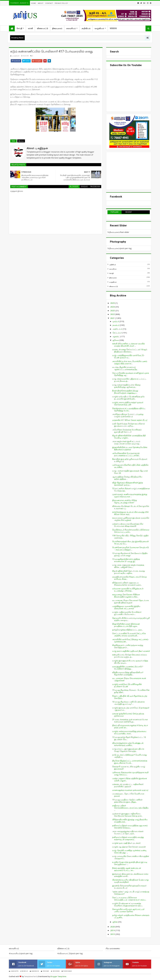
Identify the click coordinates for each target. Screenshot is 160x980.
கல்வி (30, 28)
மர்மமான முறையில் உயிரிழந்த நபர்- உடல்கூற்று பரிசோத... (128, 590)
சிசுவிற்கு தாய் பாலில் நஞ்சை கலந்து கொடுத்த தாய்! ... (128, 646)
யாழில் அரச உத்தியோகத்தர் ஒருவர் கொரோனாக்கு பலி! (128, 403)
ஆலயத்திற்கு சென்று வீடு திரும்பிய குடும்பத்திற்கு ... (127, 478)
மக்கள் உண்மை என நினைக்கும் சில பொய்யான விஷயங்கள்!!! (128, 525)
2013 (113, 934)
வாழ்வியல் (99, 28)
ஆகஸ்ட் (116, 336)
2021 (113, 318)
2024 (113, 307)
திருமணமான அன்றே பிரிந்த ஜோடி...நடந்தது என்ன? (125, 501)
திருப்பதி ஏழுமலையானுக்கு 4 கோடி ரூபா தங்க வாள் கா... (130, 726)
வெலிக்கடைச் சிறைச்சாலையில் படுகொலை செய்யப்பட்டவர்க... (131, 531)
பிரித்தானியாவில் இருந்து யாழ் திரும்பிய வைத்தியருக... (130, 821)
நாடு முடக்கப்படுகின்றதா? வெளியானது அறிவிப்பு (129, 756)
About (41, 3)
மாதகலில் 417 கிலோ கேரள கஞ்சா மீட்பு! (130, 420)
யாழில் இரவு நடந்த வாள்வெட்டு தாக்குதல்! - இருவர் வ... (131, 709)
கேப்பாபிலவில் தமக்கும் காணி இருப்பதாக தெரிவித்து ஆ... (131, 374)
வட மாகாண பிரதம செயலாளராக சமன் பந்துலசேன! (129, 679)
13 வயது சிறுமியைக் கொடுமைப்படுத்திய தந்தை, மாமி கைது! (130, 554)
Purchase (67, 971)
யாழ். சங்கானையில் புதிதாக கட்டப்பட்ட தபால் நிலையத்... (129, 380)
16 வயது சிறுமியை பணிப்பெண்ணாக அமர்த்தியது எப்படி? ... (128, 703)
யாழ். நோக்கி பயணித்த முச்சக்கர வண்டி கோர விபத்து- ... (129, 851)
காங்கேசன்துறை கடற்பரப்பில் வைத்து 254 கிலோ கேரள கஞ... (130, 513)
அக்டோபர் (118, 329)
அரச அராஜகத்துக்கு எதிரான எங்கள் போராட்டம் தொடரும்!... (128, 832)
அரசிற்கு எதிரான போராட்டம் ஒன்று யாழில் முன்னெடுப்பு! (128, 415)
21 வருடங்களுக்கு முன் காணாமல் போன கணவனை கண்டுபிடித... (130, 720)
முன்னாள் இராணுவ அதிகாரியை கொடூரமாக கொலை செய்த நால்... (127, 815)
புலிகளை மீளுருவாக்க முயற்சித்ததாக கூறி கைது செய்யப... (130, 773)
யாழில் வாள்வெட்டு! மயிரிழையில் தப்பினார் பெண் (127, 685)
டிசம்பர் (116, 321)
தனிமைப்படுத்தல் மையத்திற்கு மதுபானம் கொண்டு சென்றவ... (130, 827)
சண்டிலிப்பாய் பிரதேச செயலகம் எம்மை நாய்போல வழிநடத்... (129, 656)
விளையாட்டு (43, 28)
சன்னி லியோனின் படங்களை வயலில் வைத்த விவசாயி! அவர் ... (128, 345)
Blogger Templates (58, 976)
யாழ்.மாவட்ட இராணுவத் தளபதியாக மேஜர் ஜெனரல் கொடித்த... (128, 750)
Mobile (24, 971)
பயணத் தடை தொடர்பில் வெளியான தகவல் (128, 795)
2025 (113, 303)
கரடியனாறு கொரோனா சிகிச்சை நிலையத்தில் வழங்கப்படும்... (126, 596)
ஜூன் (115, 922)
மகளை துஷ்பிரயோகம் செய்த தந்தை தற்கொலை (128, 715)
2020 (113, 927)
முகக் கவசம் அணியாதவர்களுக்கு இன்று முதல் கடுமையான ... (130, 495)
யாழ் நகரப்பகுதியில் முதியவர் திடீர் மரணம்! (131, 651)
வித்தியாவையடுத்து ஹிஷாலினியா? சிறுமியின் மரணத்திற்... (128, 673)
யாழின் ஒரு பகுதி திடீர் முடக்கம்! (126, 843)
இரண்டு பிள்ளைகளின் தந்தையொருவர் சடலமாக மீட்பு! (129, 887)
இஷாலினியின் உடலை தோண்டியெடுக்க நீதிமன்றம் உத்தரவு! (130, 448)
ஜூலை (116, 340)
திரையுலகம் (57, 28)
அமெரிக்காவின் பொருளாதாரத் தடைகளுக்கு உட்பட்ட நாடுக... (126, 454)
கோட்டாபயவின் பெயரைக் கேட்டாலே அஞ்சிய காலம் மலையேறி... (129, 634)
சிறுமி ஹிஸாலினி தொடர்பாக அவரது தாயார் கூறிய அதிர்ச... (129, 572)
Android (34, 971)
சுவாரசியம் (71, 28)
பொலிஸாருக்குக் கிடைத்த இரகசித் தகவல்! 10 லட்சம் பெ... (130, 542)
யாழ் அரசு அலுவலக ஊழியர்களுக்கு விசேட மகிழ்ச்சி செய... (128, 566)
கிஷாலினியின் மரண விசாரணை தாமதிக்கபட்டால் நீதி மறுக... (126, 625)
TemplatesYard (31, 976)
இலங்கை (21, 141)
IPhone (45, 971)
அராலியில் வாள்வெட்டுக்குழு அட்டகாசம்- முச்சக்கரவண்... (131, 640)
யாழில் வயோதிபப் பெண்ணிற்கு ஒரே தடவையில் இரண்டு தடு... (128, 398)
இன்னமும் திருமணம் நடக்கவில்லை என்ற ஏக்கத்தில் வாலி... (130, 875)
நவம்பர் (116, 325)
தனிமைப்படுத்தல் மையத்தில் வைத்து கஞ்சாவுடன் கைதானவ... (128, 838)
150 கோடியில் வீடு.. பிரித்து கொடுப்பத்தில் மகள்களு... (130, 537)
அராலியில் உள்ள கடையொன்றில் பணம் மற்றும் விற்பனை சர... (130, 362)
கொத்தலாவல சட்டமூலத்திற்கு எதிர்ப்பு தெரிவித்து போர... (129, 409)
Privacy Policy (61, 3)
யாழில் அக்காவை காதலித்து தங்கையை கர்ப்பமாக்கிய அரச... (129, 732)
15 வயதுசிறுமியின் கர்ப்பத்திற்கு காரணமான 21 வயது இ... (126, 560)
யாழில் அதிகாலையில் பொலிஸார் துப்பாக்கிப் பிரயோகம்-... (127, 613)
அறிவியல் (86, 28)
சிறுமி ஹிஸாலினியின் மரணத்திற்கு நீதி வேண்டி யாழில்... (129, 437)
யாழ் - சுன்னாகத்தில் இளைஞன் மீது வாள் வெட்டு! (130, 472)
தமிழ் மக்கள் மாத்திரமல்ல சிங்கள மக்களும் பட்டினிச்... (131, 916)
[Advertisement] (129, 171)
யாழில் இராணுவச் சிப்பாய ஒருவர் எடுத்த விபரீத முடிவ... (130, 662)
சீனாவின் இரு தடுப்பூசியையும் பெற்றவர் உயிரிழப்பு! (130, 460)
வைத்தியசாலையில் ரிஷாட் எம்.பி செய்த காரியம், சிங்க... (129, 578)
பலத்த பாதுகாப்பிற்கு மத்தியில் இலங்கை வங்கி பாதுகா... (130, 779)
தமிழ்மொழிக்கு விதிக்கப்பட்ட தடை (128, 630)
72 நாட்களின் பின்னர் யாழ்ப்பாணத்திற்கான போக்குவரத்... (131, 490)
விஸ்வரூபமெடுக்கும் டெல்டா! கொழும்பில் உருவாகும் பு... (131, 507)
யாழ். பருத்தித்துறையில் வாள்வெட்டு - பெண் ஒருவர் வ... (129, 356)
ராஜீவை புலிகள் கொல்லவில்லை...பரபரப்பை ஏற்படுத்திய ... (130, 808)
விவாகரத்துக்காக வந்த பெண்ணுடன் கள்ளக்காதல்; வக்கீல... (128, 744)
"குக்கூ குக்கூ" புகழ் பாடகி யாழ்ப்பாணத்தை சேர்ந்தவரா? (131, 893)
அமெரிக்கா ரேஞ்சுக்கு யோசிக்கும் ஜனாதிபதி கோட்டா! (127, 431)
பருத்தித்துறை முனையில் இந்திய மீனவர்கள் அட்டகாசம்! (126, 607)
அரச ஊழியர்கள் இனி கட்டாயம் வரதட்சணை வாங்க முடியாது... (126, 442)
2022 (113, 314)
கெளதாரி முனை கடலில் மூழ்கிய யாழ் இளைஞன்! (129, 768)
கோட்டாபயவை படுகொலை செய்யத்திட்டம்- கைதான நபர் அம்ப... (129, 899)
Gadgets (14, 971)
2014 (113, 930)
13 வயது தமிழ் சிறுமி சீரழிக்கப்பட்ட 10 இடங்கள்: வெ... (129, 738)
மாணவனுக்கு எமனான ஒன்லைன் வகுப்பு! (130, 790)
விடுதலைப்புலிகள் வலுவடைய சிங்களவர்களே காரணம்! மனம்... (127, 584)
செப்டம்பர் (117, 333)
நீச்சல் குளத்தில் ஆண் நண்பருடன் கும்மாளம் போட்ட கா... (127, 869)
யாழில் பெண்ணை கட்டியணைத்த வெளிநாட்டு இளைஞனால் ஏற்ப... (127, 904)
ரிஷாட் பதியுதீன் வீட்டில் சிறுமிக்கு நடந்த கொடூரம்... (130, 697)
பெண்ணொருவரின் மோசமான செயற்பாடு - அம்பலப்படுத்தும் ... (130, 548)
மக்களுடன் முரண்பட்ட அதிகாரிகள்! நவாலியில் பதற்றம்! (128, 785)
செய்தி (19, 28)
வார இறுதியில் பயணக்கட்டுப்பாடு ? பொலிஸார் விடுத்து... (128, 668)
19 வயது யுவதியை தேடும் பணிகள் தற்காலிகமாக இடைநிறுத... (127, 801)
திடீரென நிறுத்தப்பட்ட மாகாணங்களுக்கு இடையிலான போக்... (130, 762)
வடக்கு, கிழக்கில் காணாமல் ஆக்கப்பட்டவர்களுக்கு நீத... (125, 368)
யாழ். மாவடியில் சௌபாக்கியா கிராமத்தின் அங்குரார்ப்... (131, 857)
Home (34, 3)
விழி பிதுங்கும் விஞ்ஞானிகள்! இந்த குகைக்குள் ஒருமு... (128, 484)
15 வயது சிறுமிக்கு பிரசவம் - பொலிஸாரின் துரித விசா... (131, 691)
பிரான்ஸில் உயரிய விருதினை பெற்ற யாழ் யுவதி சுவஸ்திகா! (130, 881)
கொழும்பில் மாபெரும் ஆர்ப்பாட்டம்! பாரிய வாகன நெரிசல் (128, 910)
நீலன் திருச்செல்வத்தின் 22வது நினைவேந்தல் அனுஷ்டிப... (125, 392)
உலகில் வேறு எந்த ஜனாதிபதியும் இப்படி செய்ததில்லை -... (130, 863)
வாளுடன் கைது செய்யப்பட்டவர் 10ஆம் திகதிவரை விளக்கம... (130, 350)
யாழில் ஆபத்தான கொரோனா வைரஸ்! (129, 847)
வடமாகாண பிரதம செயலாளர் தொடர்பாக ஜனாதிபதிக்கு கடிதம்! (130, 601)
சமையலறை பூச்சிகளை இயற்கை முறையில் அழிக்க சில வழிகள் (131, 519)
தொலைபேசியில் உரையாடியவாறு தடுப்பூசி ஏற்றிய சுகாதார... (131, 619)
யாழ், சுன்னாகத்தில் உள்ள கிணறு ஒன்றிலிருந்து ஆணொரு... (126, 386)
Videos (113, 28)
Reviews (55, 971)
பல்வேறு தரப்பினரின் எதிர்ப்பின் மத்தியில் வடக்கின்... (130, 466)
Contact (49, 3)
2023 (113, 310)
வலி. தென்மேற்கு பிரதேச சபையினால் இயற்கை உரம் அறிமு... (128, 425)
